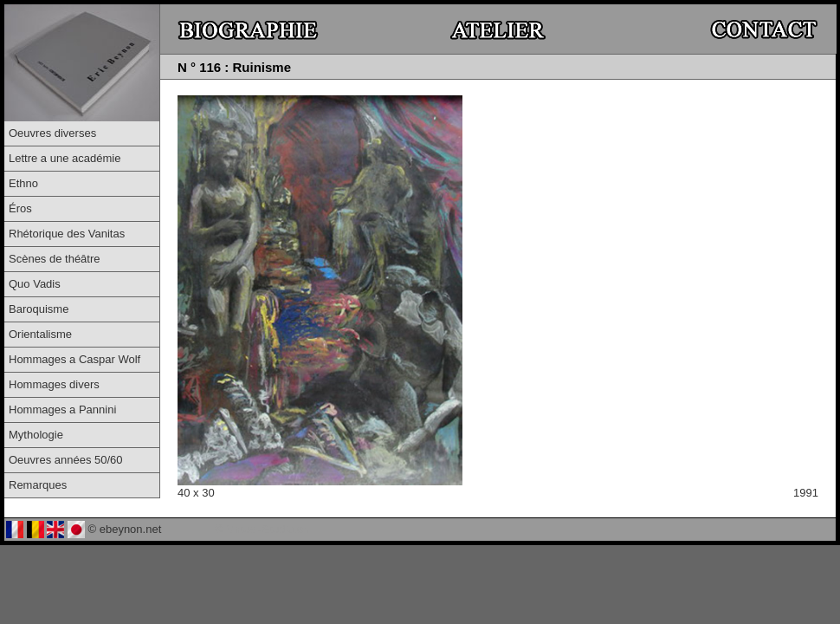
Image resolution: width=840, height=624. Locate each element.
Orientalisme (40, 334)
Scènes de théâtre (55, 259)
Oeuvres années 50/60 (66, 460)
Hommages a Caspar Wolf (74, 359)
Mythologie (36, 435)
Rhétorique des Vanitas (67, 234)
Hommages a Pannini (62, 409)
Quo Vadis (35, 284)
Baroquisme (39, 309)
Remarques (38, 485)
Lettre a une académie (65, 158)
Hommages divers (54, 384)
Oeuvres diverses (52, 133)
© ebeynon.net (125, 529)
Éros (20, 208)
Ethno (23, 183)
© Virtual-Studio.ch (262, 529)
